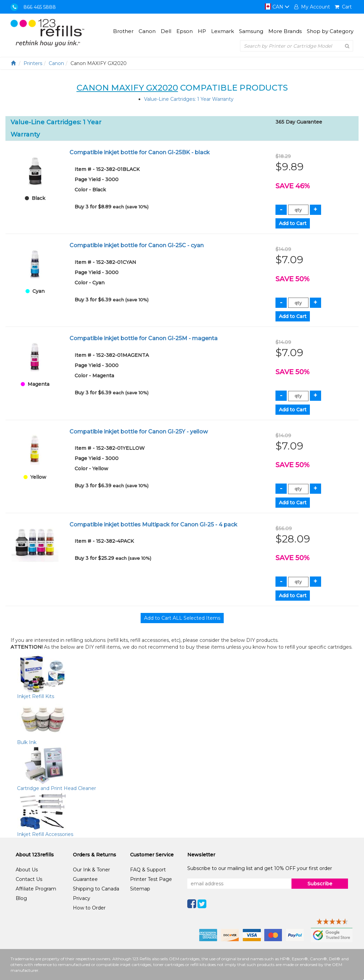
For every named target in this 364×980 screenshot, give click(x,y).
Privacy (82, 898)
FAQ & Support (148, 870)
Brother (123, 31)
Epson (185, 31)
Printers (33, 63)
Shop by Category (330, 31)
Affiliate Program (36, 889)
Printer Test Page (151, 879)
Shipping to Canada (96, 889)
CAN (277, 7)
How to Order (89, 908)
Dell (166, 31)
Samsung (251, 31)
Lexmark (223, 31)
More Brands (285, 31)
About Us (27, 870)
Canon (147, 31)
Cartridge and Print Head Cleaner (57, 788)
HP (202, 31)
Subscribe (320, 884)
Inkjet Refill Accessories (45, 834)
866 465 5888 (40, 7)
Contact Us (29, 879)
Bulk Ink (27, 742)
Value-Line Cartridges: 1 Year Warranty (189, 99)
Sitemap (140, 889)
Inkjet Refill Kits (36, 696)
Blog (21, 898)
